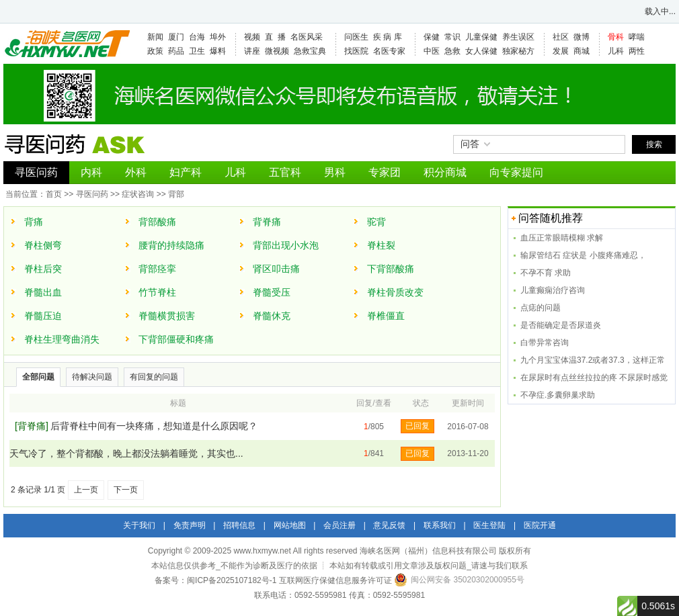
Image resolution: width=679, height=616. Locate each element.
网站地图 (290, 525)
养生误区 (518, 37)
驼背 (376, 222)
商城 (582, 51)
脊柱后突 (43, 269)
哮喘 (637, 37)
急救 (452, 51)
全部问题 (38, 377)
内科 (91, 172)
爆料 (218, 51)
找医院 (356, 51)
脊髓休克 (272, 316)
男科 (335, 172)
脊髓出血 (43, 292)
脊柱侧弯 (43, 245)
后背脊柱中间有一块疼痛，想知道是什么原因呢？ (154, 426)
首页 (54, 194)
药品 (176, 51)
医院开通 (540, 525)
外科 (136, 172)
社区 (561, 37)
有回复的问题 (154, 377)
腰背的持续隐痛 (171, 245)
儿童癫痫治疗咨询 (553, 290)
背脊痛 (267, 222)
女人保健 (481, 51)
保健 (432, 37)
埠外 (218, 37)
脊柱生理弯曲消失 (62, 339)
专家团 (385, 172)
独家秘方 (518, 51)
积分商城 (445, 172)
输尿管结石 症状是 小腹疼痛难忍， (583, 255)
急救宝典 (310, 51)
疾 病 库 (388, 37)
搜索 (654, 144)
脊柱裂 (381, 245)
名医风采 (307, 37)
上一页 (86, 490)
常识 (452, 37)
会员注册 (339, 525)
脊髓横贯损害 (167, 316)
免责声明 (190, 525)
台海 (197, 37)
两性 (637, 51)
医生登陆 (489, 525)
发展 (561, 51)
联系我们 (440, 525)
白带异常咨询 (545, 343)
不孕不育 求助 (546, 273)
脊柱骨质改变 (395, 292)
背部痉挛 (157, 269)
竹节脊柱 (157, 292)
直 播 (275, 37)
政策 (155, 51)
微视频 (277, 51)
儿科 (616, 51)
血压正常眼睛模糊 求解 (562, 238)
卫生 (197, 51)
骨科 (616, 37)
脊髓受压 (272, 292)
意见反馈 (389, 525)
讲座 (252, 51)
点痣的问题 (541, 308)
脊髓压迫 (43, 316)
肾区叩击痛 (276, 269)
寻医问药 (36, 172)
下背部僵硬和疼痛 (176, 339)
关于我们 (139, 525)
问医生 (356, 37)
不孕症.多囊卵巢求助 (558, 395)
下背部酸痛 (391, 269)
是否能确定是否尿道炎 (561, 325)
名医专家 (389, 51)
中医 (432, 51)
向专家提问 (516, 172)
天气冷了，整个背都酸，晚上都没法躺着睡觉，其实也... (126, 453)
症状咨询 (138, 194)
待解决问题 (92, 377)
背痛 (34, 222)
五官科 (285, 172)
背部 (176, 194)
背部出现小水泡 (286, 245)
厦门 (176, 37)
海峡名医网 (67, 44)
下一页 (126, 490)
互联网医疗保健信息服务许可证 (335, 580)
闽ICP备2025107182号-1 (232, 580)
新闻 (155, 37)
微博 (582, 37)
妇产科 (186, 172)
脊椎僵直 (386, 316)
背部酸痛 (157, 222)
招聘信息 (239, 525)
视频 (252, 37)
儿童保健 (481, 37)
